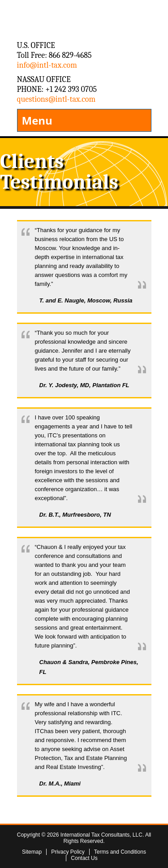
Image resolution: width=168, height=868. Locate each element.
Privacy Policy (68, 852)
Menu (37, 120)
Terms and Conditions (120, 852)
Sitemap (32, 852)
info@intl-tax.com (47, 65)
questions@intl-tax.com (56, 99)
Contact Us (84, 858)
